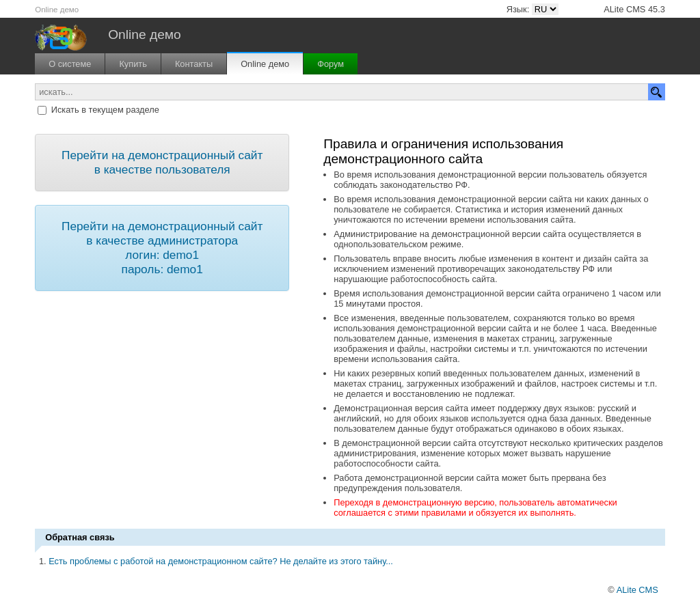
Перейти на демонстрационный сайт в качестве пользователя (162, 162)
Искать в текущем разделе (105, 110)
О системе (70, 64)
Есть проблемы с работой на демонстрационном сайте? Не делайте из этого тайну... (221, 561)
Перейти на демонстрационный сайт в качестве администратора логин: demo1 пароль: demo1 (162, 248)
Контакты (194, 64)
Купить (133, 64)
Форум (331, 64)
